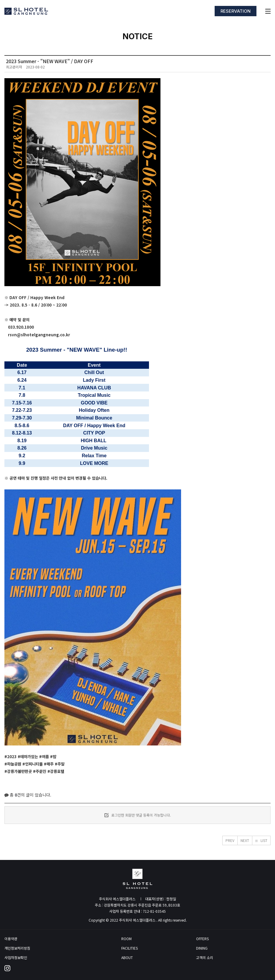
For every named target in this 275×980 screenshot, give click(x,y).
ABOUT (127, 958)
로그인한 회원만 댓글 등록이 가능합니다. (138, 815)
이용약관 (11, 939)
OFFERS (202, 939)
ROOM (126, 939)
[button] (230, 840)
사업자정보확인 (16, 958)
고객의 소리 (205, 958)
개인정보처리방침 (17, 948)
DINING (202, 948)
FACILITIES (130, 948)
